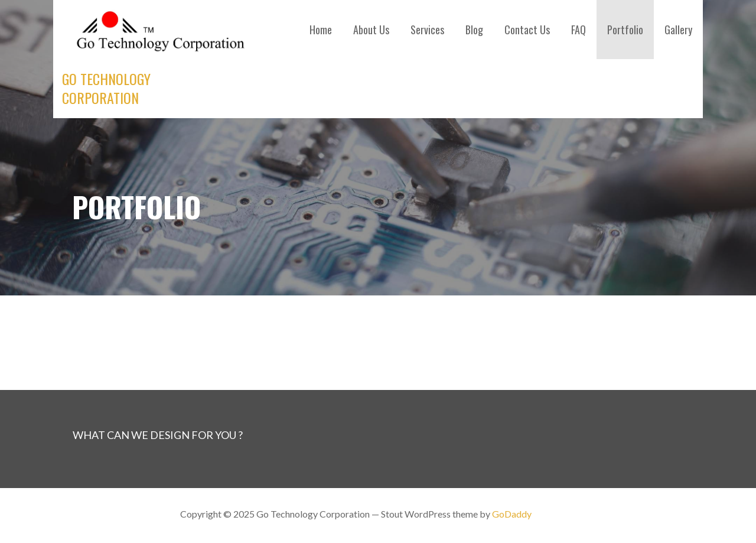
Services (427, 30)
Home (321, 30)
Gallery (678, 30)
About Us (371, 30)
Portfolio (625, 30)
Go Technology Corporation (106, 88)
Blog (474, 30)
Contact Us (527, 30)
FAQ (579, 30)
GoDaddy (512, 514)
